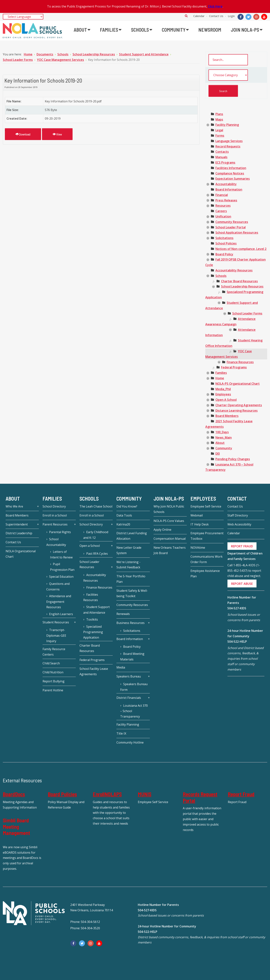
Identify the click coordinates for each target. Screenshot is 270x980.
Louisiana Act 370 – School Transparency (134, 711)
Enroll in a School (55, 515)
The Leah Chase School (96, 506)
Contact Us (216, 16)
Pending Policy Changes (233, 459)
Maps (219, 119)
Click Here (215, 6)
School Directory (54, 506)
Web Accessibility (239, 524)
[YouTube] (264, 17)
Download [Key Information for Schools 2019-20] (23, 134)
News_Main (224, 437)
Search (186, 16)
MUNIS (145, 794)
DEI (218, 454)
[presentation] (208, 125)
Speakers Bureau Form (134, 687)
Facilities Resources (91, 597)
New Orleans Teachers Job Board (170, 550)
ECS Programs (225, 162)
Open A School (226, 400)
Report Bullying (54, 681)
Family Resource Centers (54, 652)
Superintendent (17, 524)
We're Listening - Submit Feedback (128, 565)
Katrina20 (123, 524)
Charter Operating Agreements (239, 405)
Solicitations (224, 238)
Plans (219, 114)
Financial (222, 195)
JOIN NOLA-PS (169, 499)
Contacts (222, 152)
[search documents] (228, 60)
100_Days (222, 432)
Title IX (121, 733)
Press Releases (226, 200)
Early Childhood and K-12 (96, 535)
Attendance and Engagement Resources (59, 602)
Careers (221, 211)
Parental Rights (60, 532)
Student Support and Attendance (96, 610)
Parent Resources (55, 524)
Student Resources (56, 622)
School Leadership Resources (242, 286)
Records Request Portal (200, 797)
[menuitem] (82, 30)
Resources (223, 206)
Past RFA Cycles (97, 554)
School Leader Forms (247, 313)
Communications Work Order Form (207, 559)
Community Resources (232, 222)
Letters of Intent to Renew (61, 554)
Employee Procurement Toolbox (207, 536)
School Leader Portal (231, 227)
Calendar (199, 16)
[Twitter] (248, 17)
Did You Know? (127, 506)
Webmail (197, 515)
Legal (219, 130)
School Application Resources (237, 233)
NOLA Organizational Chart (21, 554)
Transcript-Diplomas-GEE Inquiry (56, 635)
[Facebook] (241, 17)
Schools (221, 276)
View (57, 134)
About (220, 443)
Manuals (221, 157)
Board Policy (224, 254)
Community (224, 448)
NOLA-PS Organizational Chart (238, 384)
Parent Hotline (53, 690)
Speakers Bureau (129, 676)
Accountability (226, 184)
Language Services (229, 141)
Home (220, 378)
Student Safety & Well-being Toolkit (132, 593)
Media (121, 667)
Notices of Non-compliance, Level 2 (241, 249)
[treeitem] (219, 114)
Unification (223, 216)
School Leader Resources (89, 565)
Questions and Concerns (58, 587)
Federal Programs (234, 367)
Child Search (51, 663)
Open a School (90, 546)
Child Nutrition (53, 672)
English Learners (61, 614)
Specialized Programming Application (93, 632)
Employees (223, 394)
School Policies (226, 243)
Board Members (227, 416)
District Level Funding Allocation (132, 536)
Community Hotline (130, 742)
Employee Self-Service (206, 506)
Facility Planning (227, 125)
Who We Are (14, 506)
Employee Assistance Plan (205, 573)
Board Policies (62, 794)
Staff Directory (238, 515)
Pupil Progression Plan (62, 567)
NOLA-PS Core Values (169, 521)
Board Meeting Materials (132, 657)
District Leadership (19, 533)
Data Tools (124, 515)
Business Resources (130, 623)
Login (231, 16)
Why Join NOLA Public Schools (169, 509)
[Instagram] (256, 17)
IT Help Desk (200, 524)
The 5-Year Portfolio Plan (131, 579)
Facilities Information (231, 168)
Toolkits (92, 619)
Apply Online (162, 530)
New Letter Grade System (129, 550)
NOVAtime (198, 548)
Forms (220, 136)
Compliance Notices (230, 173)
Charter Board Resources (239, 281)
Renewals (123, 614)
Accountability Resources (234, 270)
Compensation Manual (170, 539)
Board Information (229, 189)
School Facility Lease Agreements (94, 671)
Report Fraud (241, 794)
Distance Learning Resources (237, 411)
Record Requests (228, 146)
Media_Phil (223, 389)
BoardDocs (14, 794)
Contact (237, 499)
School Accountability (56, 542)
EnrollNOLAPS (107, 794)
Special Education (61, 577)
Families (221, 373)
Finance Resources (240, 362)
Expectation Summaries (233, 179)
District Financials (129, 698)
